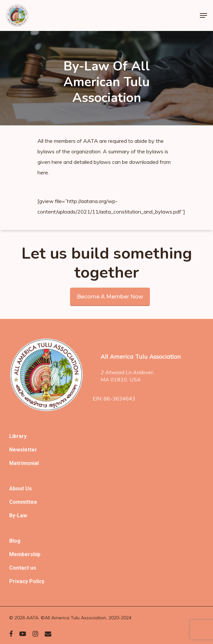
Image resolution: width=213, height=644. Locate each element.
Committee (23, 502)
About (17, 489)
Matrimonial (24, 463)
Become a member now (110, 297)
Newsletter (23, 450)
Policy (37, 581)
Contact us (23, 568)
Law (22, 515)
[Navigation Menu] (203, 15)
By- (13, 515)
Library (18, 436)
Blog (15, 541)
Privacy (19, 581)
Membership (25, 554)
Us (29, 489)
